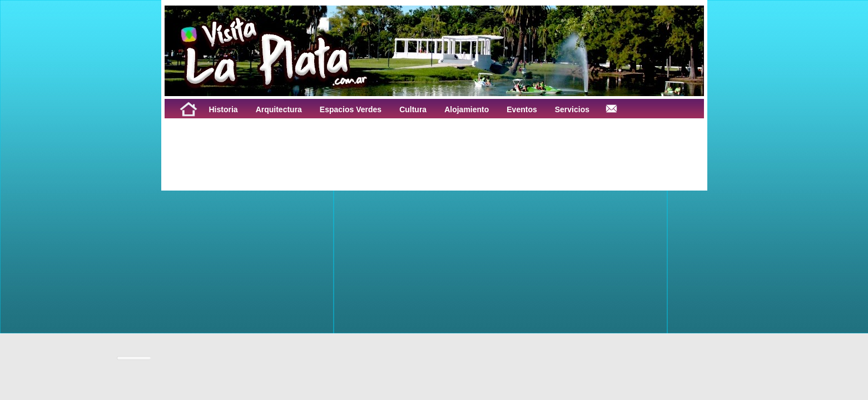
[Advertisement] (302, 143)
